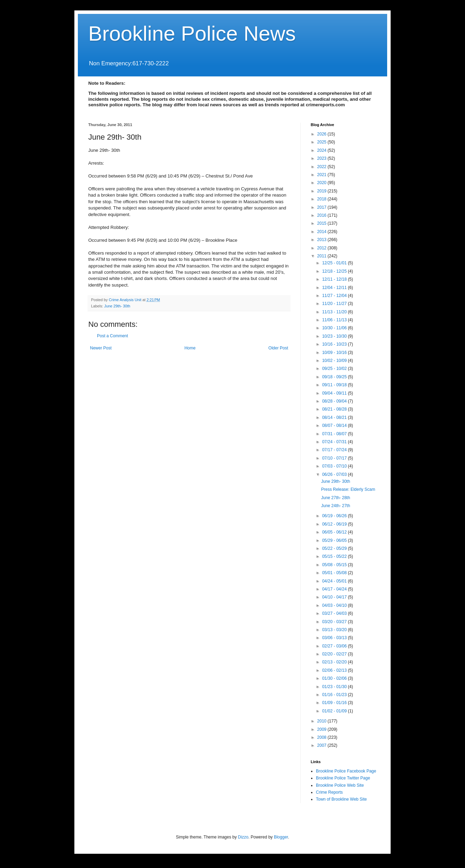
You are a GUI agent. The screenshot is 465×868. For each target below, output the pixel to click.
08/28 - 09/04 (335, 401)
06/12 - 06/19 (335, 524)
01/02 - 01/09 (335, 711)
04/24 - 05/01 (335, 581)
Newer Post (101, 348)
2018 (323, 199)
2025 (323, 142)
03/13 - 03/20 (335, 630)
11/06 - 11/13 (335, 320)
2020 (323, 183)
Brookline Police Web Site (340, 785)
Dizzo (243, 837)
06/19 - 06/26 (335, 516)
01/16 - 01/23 (335, 695)
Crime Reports (329, 792)
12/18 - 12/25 (335, 271)
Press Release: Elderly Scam (348, 489)
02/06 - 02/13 (335, 670)
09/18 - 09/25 (335, 377)
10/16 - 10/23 (335, 344)
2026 (323, 134)
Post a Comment (112, 336)
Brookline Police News (192, 34)
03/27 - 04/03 (335, 613)
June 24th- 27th (336, 506)
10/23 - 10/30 (335, 336)
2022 (323, 167)
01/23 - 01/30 (335, 687)
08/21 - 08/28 (335, 409)
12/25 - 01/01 (335, 263)
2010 (323, 721)
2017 (323, 207)
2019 (323, 191)
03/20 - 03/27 (335, 622)
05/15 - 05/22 (335, 556)
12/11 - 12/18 (335, 279)
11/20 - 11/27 (335, 304)
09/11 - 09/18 (335, 385)
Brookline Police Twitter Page (343, 778)
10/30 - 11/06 (335, 328)
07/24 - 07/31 (335, 442)
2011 (323, 256)
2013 (323, 240)
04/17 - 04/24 (335, 589)
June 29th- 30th (117, 306)
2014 (323, 232)
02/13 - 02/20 (335, 662)
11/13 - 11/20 (335, 312)
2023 (323, 158)
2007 (323, 745)
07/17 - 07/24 (335, 450)
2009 (323, 729)
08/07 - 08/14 (335, 425)
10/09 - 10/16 (335, 353)
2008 (323, 737)
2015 (323, 223)
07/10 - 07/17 (335, 458)
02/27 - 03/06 (335, 646)
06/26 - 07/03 (335, 474)
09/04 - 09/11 (335, 393)
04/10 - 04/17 (335, 597)
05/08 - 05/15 (335, 565)
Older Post (278, 348)
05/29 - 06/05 (335, 540)
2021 (323, 175)
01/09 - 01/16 (335, 703)
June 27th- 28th (336, 498)
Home (190, 348)
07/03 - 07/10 (335, 466)
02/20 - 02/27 (335, 654)
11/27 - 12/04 (335, 296)
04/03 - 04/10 (335, 605)
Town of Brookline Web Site (341, 799)
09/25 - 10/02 (335, 369)
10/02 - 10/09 (335, 361)
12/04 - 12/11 (335, 288)
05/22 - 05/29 (335, 548)
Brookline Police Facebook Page (346, 771)
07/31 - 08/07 (335, 434)
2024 (323, 150)
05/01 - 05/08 (335, 573)
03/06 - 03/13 (335, 638)
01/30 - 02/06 (335, 678)
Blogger (281, 837)
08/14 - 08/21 (335, 418)
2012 (323, 248)
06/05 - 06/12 (335, 532)
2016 (323, 215)
